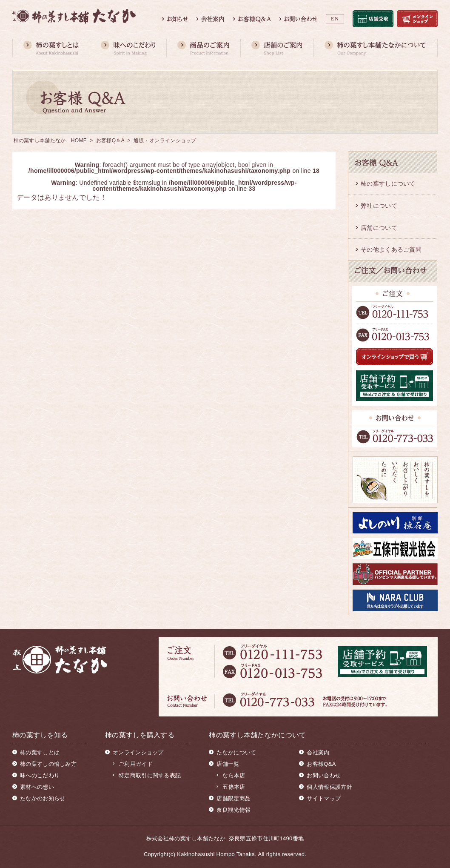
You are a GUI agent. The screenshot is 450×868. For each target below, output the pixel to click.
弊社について (379, 206)
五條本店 (234, 787)
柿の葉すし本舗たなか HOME (50, 140)
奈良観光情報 (234, 810)
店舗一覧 (228, 764)
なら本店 (234, 775)
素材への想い (37, 787)
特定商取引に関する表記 (150, 775)
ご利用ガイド (136, 764)
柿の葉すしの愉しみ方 (48, 764)
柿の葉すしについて (388, 183)
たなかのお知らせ (43, 798)
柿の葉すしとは (40, 752)
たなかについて (236, 752)
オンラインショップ (138, 752)
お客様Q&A (321, 764)
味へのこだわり (40, 775)
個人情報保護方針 (329, 787)
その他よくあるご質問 (391, 249)
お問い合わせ (324, 775)
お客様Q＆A (110, 140)
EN (335, 19)
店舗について (379, 228)
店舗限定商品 (234, 798)
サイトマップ (324, 798)
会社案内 (318, 752)
